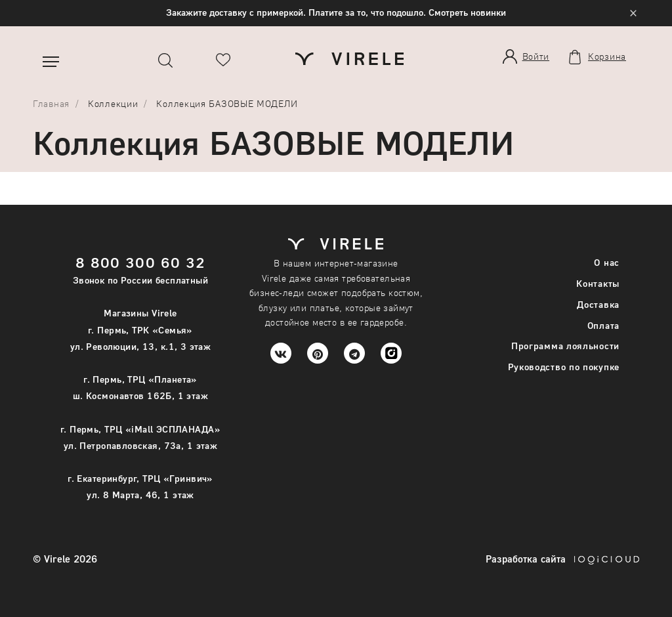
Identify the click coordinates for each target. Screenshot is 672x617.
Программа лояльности (565, 346)
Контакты (598, 283)
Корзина (607, 56)
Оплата (603, 325)
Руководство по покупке (564, 367)
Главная (51, 103)
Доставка (598, 304)
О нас (607, 262)
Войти (536, 56)
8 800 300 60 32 (141, 262)
